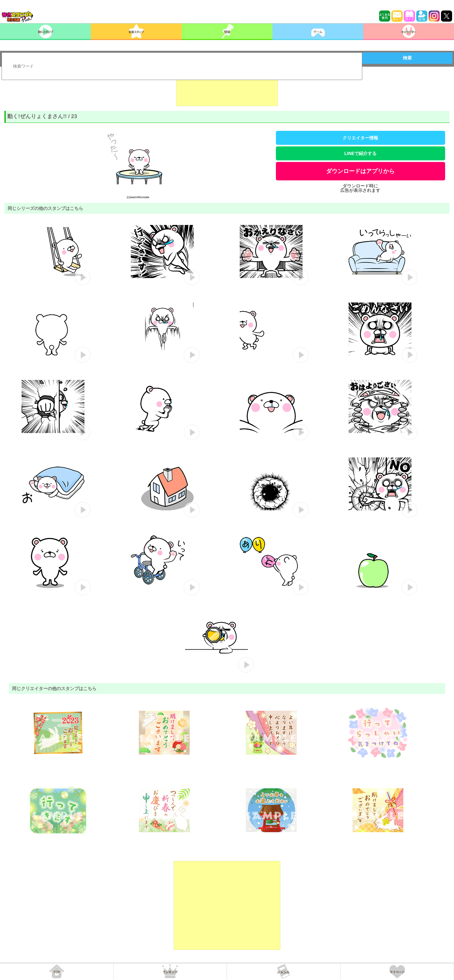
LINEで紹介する (360, 153)
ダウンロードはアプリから (360, 171)
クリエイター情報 (360, 138)
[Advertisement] (227, 90)
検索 (407, 58)
